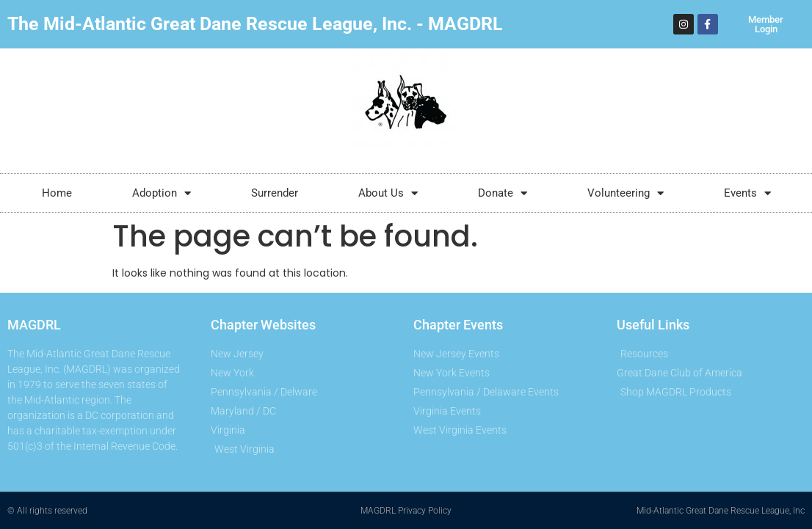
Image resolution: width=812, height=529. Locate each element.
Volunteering (626, 193)
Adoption (162, 193)
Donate (503, 193)
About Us (388, 193)
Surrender (275, 193)
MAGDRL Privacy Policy (406, 511)
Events (747, 193)
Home (57, 193)
